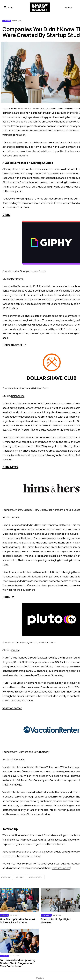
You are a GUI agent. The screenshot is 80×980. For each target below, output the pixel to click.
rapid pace (53, 840)
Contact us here (61, 868)
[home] (40, 7)
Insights (7, 21)
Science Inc (18, 396)
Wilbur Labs (18, 759)
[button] (9, 7)
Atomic (15, 517)
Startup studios (36, 877)
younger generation (14, 135)
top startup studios (22, 147)
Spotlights (46, 915)
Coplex (15, 650)
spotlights (50, 187)
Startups (20, 877)
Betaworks (17, 279)
